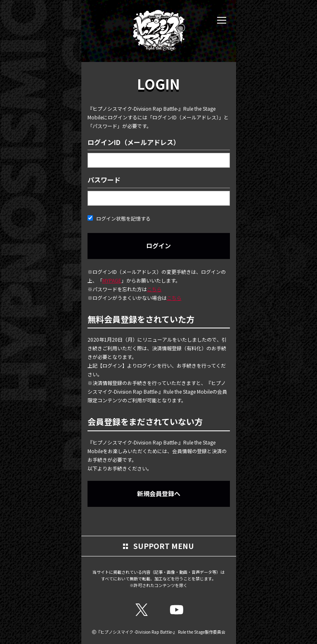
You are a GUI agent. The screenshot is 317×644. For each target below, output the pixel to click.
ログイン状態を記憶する (119, 218)
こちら (154, 289)
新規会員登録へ (159, 493)
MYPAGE (112, 280)
